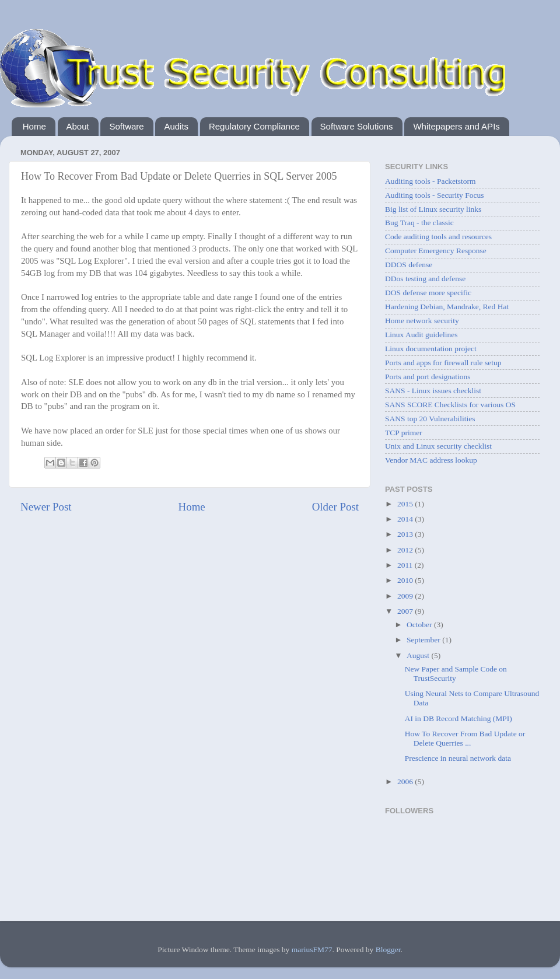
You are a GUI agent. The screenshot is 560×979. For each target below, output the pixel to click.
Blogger (388, 950)
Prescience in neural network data (458, 758)
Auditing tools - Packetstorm (430, 181)
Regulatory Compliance (254, 126)
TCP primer (404, 433)
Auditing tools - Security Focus (435, 195)
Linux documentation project (431, 349)
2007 (406, 611)
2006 (406, 782)
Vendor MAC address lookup (431, 460)
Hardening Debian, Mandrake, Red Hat (447, 307)
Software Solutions (357, 126)
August (419, 655)
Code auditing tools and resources (438, 237)
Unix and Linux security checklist (438, 446)
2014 (406, 519)
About (78, 126)
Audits (176, 126)
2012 (406, 550)
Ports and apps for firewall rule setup (443, 363)
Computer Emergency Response (436, 251)
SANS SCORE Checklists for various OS (450, 405)
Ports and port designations (428, 377)
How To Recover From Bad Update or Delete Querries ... (465, 738)
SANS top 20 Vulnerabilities (430, 419)
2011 (406, 565)
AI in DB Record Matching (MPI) (459, 718)
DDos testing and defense (425, 279)
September (424, 640)
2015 (406, 504)
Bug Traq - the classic (419, 223)
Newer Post (46, 507)
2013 (406, 534)
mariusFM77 (312, 950)
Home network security (422, 321)
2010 (406, 580)
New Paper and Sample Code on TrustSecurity (456, 674)
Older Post (335, 507)
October (420, 625)
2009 (406, 596)
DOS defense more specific (428, 293)
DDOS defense (409, 265)
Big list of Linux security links (433, 209)
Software (126, 126)
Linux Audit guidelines (421, 335)
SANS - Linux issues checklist (433, 391)
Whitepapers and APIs (456, 126)
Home (34, 126)
